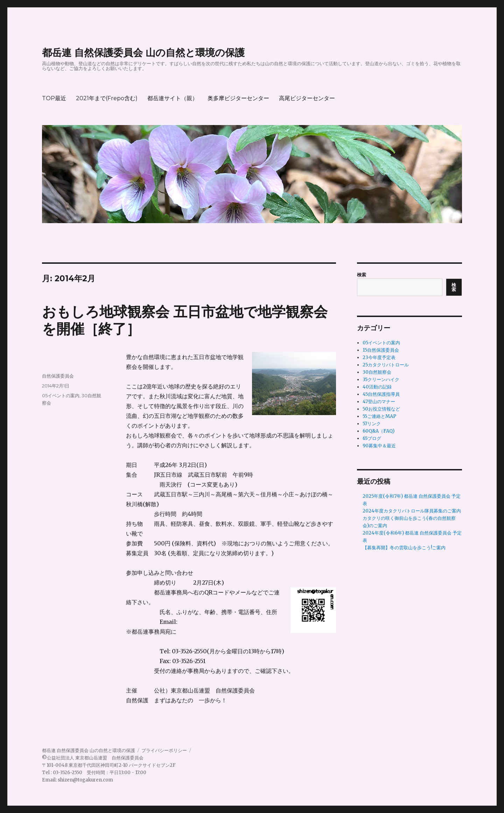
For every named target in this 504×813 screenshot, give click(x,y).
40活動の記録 (377, 387)
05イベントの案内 (61, 395)
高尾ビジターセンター (307, 98)
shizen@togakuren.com (85, 780)
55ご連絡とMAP (379, 416)
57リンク (372, 424)
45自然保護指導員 (381, 394)
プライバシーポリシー (164, 750)
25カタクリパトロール (386, 365)
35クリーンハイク (381, 380)
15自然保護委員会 (381, 350)
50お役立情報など (381, 409)
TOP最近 (54, 98)
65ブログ (372, 438)
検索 (362, 275)
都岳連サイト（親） (173, 98)
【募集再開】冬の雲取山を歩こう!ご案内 (404, 548)
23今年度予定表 (379, 357)
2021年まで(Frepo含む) (107, 98)
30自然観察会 (377, 372)
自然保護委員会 (58, 376)
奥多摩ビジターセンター (238, 98)
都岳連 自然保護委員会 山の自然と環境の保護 (143, 53)
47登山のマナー (379, 402)
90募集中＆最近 (379, 446)
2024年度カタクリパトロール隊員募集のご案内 (412, 511)
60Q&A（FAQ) (379, 431)
